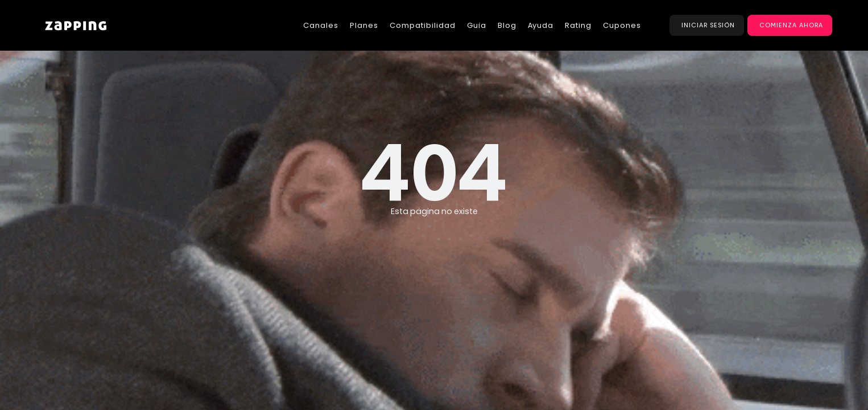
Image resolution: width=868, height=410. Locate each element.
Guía (477, 25)
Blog (507, 25)
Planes (364, 25)
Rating (578, 25)
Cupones (622, 25)
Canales (321, 25)
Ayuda (541, 25)
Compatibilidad (423, 25)
